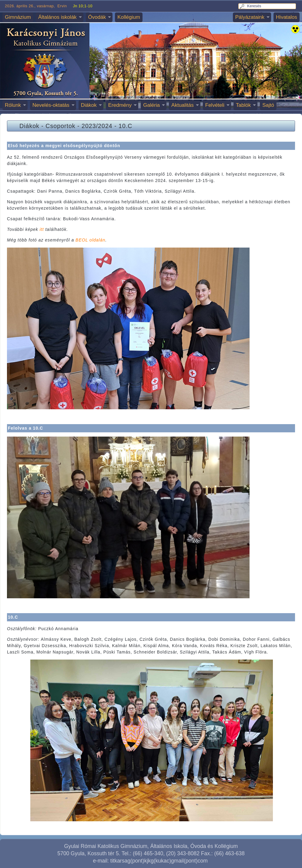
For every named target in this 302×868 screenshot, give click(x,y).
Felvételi (215, 105)
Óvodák (97, 17)
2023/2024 (97, 126)
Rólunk (13, 105)
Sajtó (268, 105)
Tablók (243, 105)
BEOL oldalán (90, 240)
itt (42, 229)
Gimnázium (18, 17)
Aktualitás (183, 105)
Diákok (89, 105)
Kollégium (129, 17)
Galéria (151, 105)
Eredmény (120, 105)
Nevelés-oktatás (51, 105)
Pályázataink (250, 17)
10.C (125, 126)
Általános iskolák (57, 17)
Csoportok (60, 126)
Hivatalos (287, 17)
